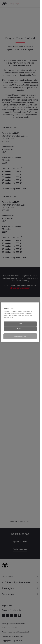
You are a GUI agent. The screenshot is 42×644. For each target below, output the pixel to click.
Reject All (20, 329)
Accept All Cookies (20, 324)
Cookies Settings (20, 336)
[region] (20, 322)
